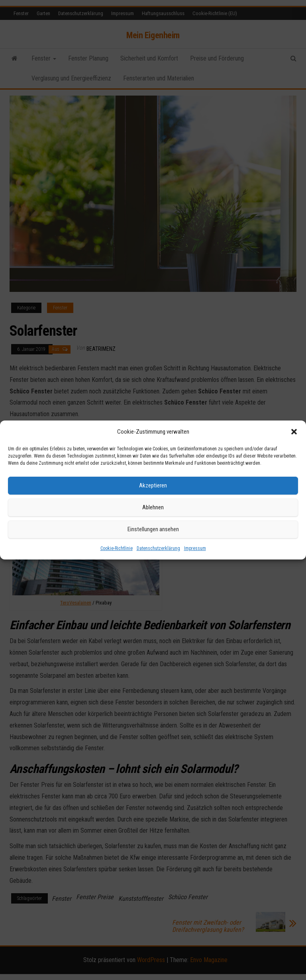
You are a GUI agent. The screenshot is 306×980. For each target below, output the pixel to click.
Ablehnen (153, 507)
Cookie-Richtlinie (117, 548)
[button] (294, 432)
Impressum (195, 548)
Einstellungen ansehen (153, 529)
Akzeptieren (153, 485)
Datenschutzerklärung (158, 548)
